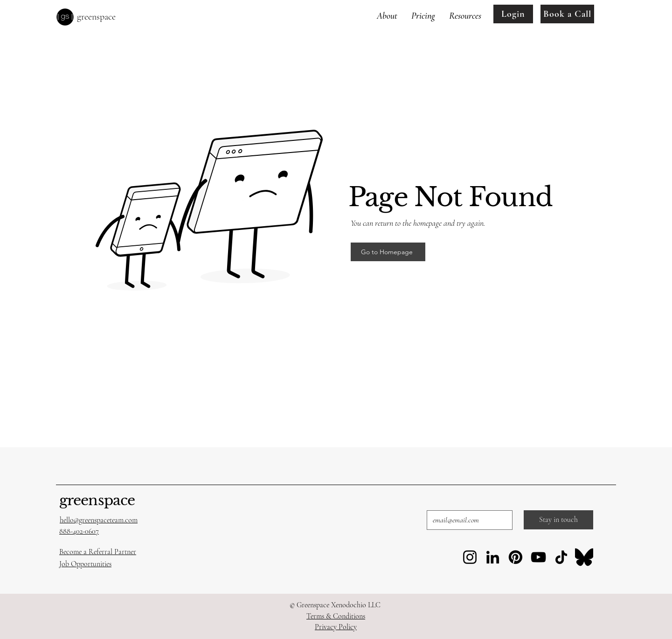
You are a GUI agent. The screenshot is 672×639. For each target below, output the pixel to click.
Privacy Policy (336, 627)
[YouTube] (538, 557)
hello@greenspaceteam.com (99, 520)
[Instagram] (470, 557)
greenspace (97, 500)
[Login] (513, 14)
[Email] (467, 520)
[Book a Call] (567, 14)
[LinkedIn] (493, 557)
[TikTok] (561, 557)
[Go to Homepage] (388, 252)
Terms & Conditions (336, 616)
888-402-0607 (79, 531)
